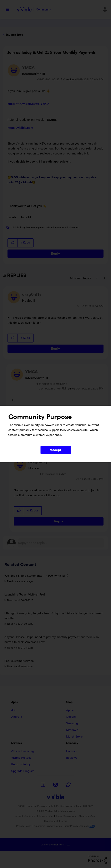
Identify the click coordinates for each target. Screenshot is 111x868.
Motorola (72, 730)
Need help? (14, 600)
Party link (26, 217)
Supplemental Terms (55, 821)
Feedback (13, 581)
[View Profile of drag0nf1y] (32, 294)
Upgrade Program (23, 771)
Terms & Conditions (25, 816)
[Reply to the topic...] (61, 543)
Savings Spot (14, 35)
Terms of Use (46, 816)
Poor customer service (19, 661)
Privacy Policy (24, 826)
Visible (34, 9)
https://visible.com (20, 128)
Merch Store (74, 737)
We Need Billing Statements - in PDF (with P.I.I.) (36, 576)
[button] (13, 243)
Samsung (72, 723)
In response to (53, 384)
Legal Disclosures (66, 816)
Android (17, 717)
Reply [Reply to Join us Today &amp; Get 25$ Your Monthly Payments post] (55, 254)
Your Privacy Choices (80, 826)
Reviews (72, 758)
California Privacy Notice (48, 826)
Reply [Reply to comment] (55, 349)
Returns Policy (21, 764)
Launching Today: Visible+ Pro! (25, 595)
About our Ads (87, 816)
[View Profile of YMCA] (28, 68)
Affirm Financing (23, 751)
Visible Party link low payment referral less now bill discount (45, 228)
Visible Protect (21, 758)
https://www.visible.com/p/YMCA (28, 104)
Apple (70, 710)
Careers (71, 751)
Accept (56, 450)
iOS (14, 710)
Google (71, 717)
